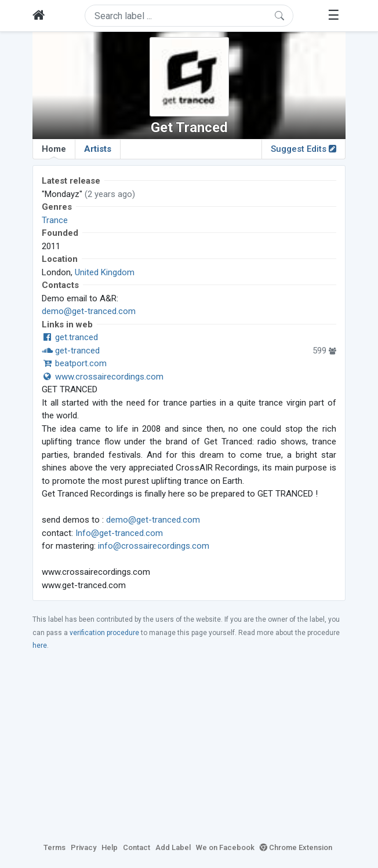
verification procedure (104, 633)
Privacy (83, 847)
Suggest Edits (304, 149)
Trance (55, 220)
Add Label (173, 847)
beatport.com (74, 363)
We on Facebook (225, 847)
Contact (137, 847)
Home (54, 151)
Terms (54, 847)
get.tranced (70, 337)
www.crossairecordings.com (103, 377)
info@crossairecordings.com (154, 546)
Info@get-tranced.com (119, 533)
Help (110, 847)
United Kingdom (105, 272)
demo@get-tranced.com (89, 311)
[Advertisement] (189, 746)
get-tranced (71, 351)
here (40, 645)
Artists (98, 149)
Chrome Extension (296, 847)
